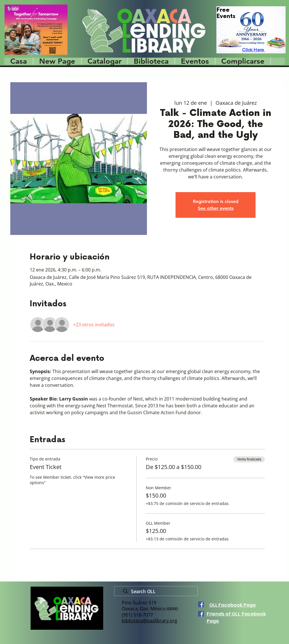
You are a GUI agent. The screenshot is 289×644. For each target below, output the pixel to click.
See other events (216, 208)
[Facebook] (201, 604)
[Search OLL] (158, 591)
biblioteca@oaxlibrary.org (150, 621)
